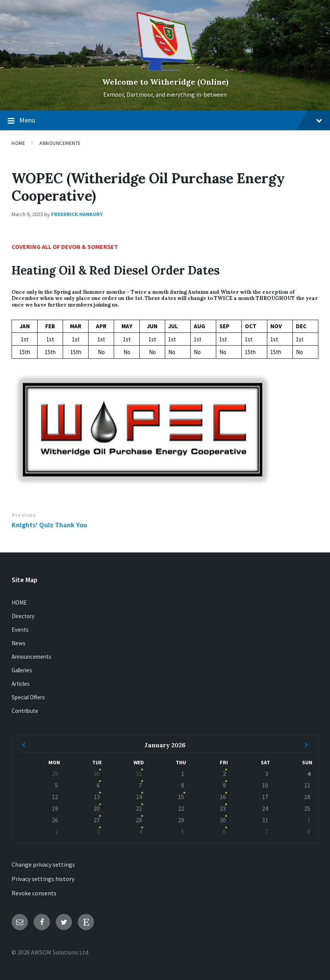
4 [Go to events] (140, 832)
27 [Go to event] (97, 820)
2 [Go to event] (224, 774)
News (19, 643)
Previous (24, 515)
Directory (23, 616)
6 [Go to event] (98, 785)
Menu (165, 121)
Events (20, 630)
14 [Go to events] (139, 797)
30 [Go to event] (97, 774)
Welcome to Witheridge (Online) (165, 82)
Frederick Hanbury (77, 214)
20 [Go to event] (97, 808)
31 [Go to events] (139, 774)
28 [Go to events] (139, 820)
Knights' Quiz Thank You (49, 525)
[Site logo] (165, 68)
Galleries (22, 670)
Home (18, 143)
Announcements (60, 143)
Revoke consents (34, 893)
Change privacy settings (43, 864)
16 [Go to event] (223, 797)
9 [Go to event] (224, 785)
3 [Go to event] (98, 832)
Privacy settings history (43, 879)
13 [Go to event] (97, 797)
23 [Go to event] (223, 808)
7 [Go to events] (140, 785)
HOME (19, 602)
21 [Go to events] (139, 808)
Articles (21, 684)
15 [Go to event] (181, 797)
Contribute (25, 711)
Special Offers (28, 697)
